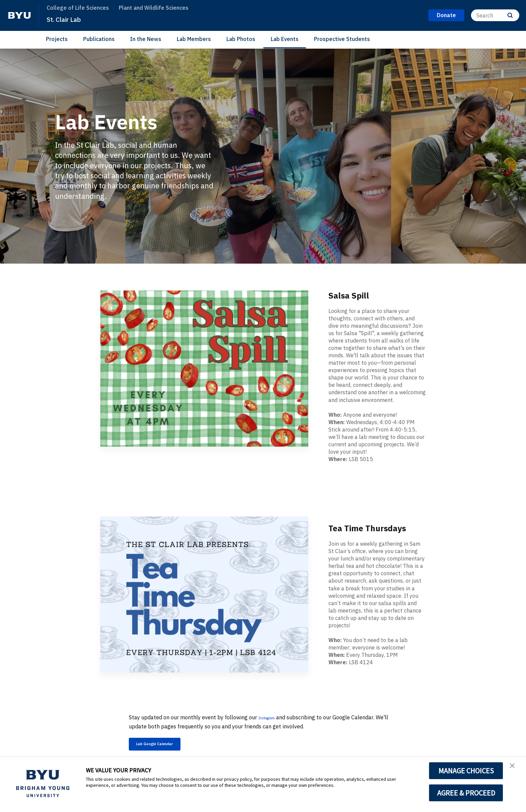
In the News (146, 39)
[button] (515, 769)
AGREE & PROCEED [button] (466, 793)
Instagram (271, 717)
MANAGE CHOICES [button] (466, 771)
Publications (99, 39)
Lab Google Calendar (167, 746)
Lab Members (194, 39)
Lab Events (285, 39)
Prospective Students (342, 39)
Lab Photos (241, 39)
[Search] (495, 15)
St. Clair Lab (69, 19)
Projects (57, 39)
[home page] (19, 15)
